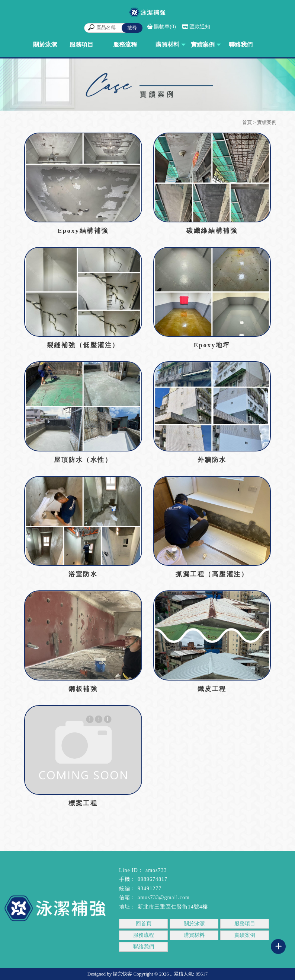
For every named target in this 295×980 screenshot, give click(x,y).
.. (171, 974)
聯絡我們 (144, 947)
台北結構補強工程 (61, 959)
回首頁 (144, 924)
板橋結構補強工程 (158, 959)
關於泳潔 (194, 924)
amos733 (156, 870)
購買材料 (194, 935)
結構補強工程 (17, 959)
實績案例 (245, 935)
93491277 (150, 889)
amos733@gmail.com (164, 897)
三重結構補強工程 (109, 959)
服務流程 (144, 935)
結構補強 (194, 959)
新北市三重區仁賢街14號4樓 (173, 907)
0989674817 (153, 879)
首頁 (247, 122)
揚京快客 (122, 974)
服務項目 (245, 924)
